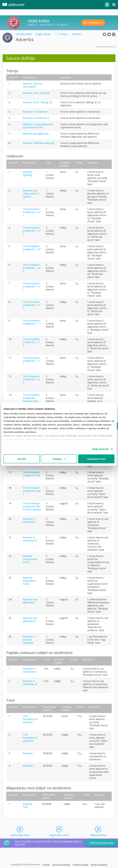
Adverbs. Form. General (36, 93)
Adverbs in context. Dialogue (29, 640)
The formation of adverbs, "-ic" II (32, 231)
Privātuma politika (81, 865)
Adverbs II (29, 766)
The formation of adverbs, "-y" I (31, 361)
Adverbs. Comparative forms (30, 559)
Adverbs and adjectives (36, 134)
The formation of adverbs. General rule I (31, 398)
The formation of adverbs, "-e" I (32, 286)
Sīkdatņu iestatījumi (99, 865)
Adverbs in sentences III (30, 539)
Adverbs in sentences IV (30, 683)
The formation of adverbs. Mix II (31, 491)
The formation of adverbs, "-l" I (32, 322)
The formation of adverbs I (30, 719)
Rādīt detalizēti (100, 449)
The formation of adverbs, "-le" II (32, 268)
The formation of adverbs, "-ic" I (32, 212)
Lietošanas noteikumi (61, 865)
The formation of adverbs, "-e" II (32, 305)
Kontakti (46, 865)
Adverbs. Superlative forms (29, 581)
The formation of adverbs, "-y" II (31, 379)
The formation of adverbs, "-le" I (32, 249)
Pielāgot (59, 459)
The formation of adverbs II (30, 738)
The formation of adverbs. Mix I (31, 475)
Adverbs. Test (28, 805)
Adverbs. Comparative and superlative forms (38, 126)
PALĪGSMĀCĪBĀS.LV (98, 23)
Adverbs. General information (32, 85)
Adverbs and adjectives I (30, 601)
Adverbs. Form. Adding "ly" (38, 102)
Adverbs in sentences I (36, 112)
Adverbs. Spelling (28, 173)
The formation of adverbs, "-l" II (31, 342)
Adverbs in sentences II (36, 118)
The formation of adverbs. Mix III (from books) (32, 506)
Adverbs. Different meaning (39, 143)
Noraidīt (22, 459)
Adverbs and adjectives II (30, 619)
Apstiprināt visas (96, 459)
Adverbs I (28, 753)
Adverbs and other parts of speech (31, 194)
